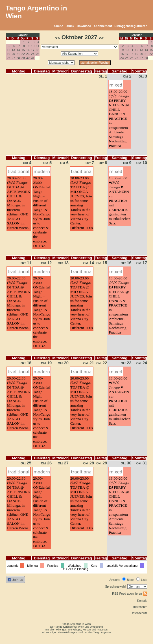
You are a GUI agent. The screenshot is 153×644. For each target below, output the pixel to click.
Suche (59, 26)
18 (38, 50)
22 (23, 54)
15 (23, 50)
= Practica (50, 566)
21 (18, 54)
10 (33, 46)
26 (8, 58)
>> (101, 38)
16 (28, 50)
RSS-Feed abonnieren (130, 594)
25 (38, 54)
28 (18, 58)
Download (84, 26)
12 (8, 50)
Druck (70, 26)
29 (23, 58)
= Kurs (91, 566)
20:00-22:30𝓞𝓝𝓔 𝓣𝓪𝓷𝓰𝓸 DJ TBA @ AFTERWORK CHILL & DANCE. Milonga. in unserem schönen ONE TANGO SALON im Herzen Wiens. (19, 203)
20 (13, 54)
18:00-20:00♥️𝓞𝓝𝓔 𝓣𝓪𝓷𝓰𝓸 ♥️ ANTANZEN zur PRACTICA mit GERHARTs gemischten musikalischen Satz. (119, 201)
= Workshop (72, 566)
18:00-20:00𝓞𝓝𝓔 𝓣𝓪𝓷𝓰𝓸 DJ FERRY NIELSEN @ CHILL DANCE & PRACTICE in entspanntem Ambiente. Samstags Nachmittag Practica (119, 119)
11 (38, 46)
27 (13, 58)
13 (13, 50)
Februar (136, 35)
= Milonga (30, 566)
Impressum (140, 607)
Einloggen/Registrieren (131, 26)
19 (8, 54)
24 (33, 54)
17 (33, 50)
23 (28, 54)
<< (57, 38)
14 (18, 50)
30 (28, 58)
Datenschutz (139, 613)
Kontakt (142, 601)
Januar (23, 35)
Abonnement (103, 26)
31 (33, 58)
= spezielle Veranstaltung (120, 566)
